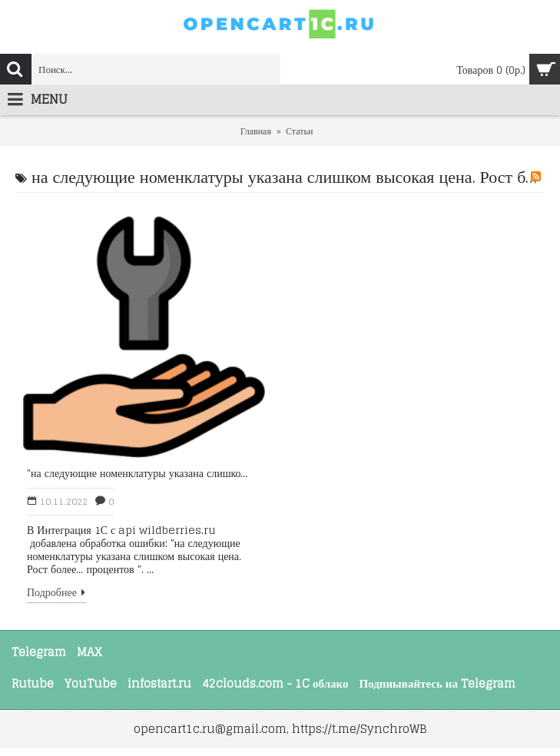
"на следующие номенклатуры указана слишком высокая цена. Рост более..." (140, 473)
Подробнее (56, 595)
